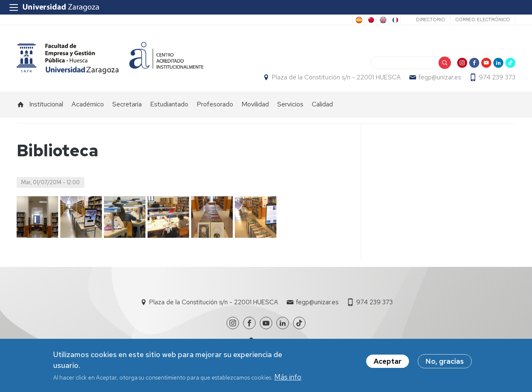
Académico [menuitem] (88, 104)
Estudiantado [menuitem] (169, 104)
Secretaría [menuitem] (127, 104)
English (382, 20)
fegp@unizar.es (440, 77)
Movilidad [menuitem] (255, 104)
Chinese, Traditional (370, 20)
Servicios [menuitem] (290, 104)
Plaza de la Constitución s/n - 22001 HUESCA (336, 77)
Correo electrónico (483, 20)
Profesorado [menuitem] (215, 104)
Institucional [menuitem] (46, 104)
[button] (37, 217)
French (394, 20)
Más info (288, 379)
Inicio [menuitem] (21, 104)
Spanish (358, 20)
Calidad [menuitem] (322, 104)
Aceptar (388, 363)
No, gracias (445, 363)
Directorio (431, 20)
